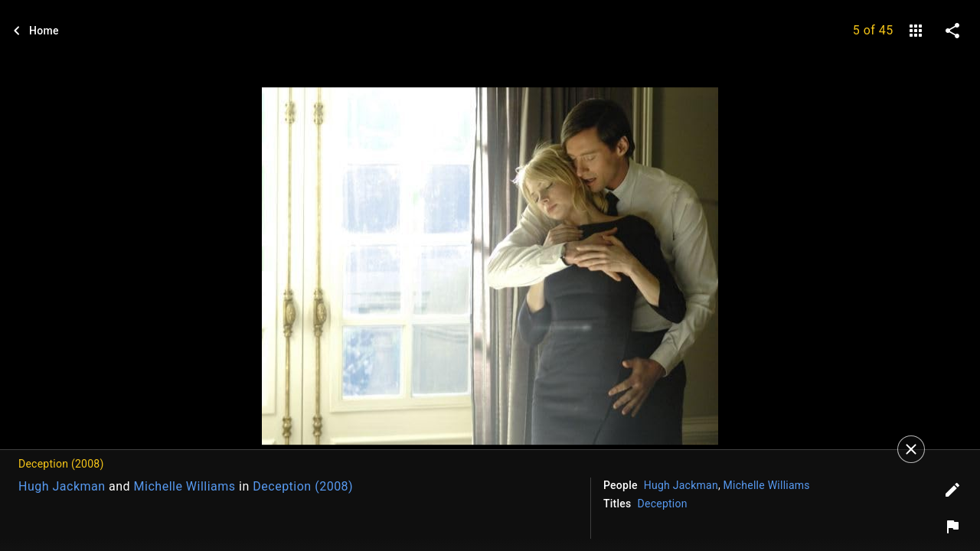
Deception (663, 504)
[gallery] (916, 31)
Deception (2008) (303, 486)
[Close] (911, 449)
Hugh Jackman (62, 486)
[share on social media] (952, 31)
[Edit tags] (952, 490)
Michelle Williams (185, 486)
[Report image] (952, 527)
